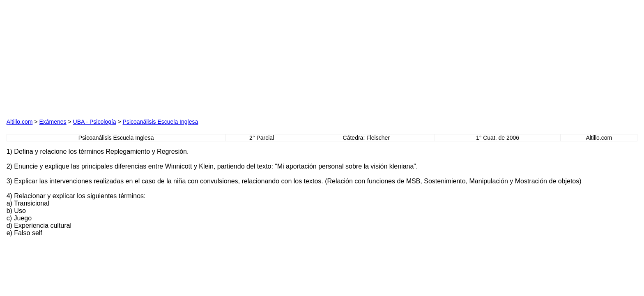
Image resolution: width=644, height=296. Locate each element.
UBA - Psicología (95, 122)
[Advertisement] (100, 58)
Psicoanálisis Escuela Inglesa (161, 122)
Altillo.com (20, 122)
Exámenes (53, 122)
